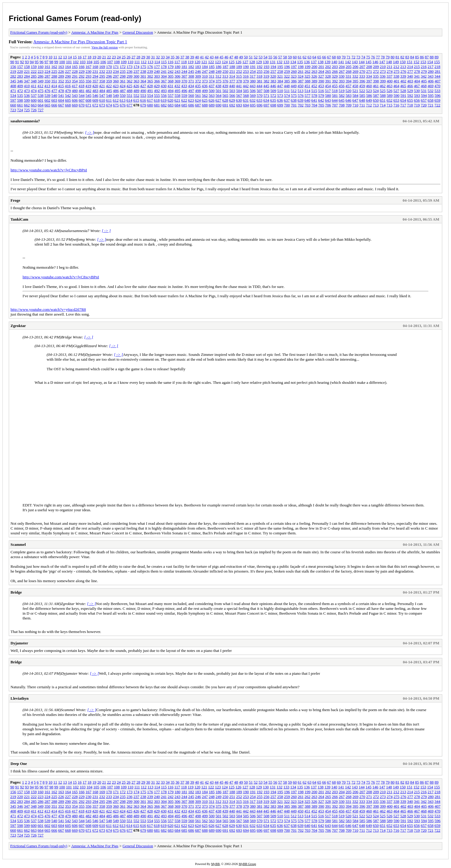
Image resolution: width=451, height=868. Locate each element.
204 (342, 67)
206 (356, 67)
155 (437, 62)
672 (95, 105)
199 (307, 67)
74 (363, 57)
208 (369, 67)
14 (70, 57)
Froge (15, 200)
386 (294, 81)
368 (171, 81)
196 (287, 67)
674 (109, 105)
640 (307, 100)
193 (267, 67)
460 (369, 86)
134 (293, 62)
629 (232, 100)
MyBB (215, 864)
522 (362, 91)
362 (130, 81)
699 (280, 105)
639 (301, 100)
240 (157, 71)
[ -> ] (90, 132)
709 (349, 105)
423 (116, 86)
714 (383, 105)
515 (314, 91)
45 (221, 57)
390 (321, 81)
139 (328, 62)
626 (212, 100)
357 (95, 81)
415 (61, 86)
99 (56, 62)
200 (314, 67)
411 (34, 86)
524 (376, 91)
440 (232, 86)
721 (431, 105)
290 (68, 76)
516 (321, 91)
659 (437, 100)
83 (407, 57)
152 (416, 62)
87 (427, 57)
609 (95, 100)
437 (212, 86)
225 (54, 71)
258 (280, 71)
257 (273, 71)
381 (260, 81)
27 (133, 57)
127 (246, 62)
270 (362, 71)
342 (424, 76)
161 (48, 67)
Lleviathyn (20, 698)
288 (54, 76)
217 (431, 67)
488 (130, 91)
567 (239, 95)
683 (171, 105)
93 (27, 62)
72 (353, 57)
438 (218, 86)
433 (184, 86)
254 (253, 71)
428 (150, 86)
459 (362, 86)
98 (51, 62)
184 (205, 67)
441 (239, 86)
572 (273, 95)
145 (369, 62)
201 (321, 67)
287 (48, 76)
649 (369, 100)
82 (402, 57)
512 (294, 91)
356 (88, 81)
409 (20, 86)
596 (438, 95)
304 (164, 76)
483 (95, 91)
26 (129, 57)
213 (403, 67)
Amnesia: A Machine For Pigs (95, 32)
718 (410, 105)
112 (144, 62)
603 (54, 100)
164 (68, 67)
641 (314, 100)
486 (116, 91)
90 (12, 62)
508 (267, 91)
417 (75, 86)
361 (123, 81)
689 (212, 105)
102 (76, 62)
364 (143, 81)
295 (102, 76)
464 (397, 86)
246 (198, 71)
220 (20, 71)
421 (102, 86)
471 (13, 91)
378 (239, 81)
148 (389, 62)
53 (260, 57)
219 (13, 71)
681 (157, 105)
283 (20, 76)
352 (61, 81)
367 (164, 81)
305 (171, 76)
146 (375, 62)
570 (260, 95)
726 (34, 110)
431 (171, 86)
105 (96, 62)
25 (124, 57)
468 (424, 86)
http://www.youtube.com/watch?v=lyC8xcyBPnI (49, 170)
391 (328, 81)
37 (182, 57)
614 (129, 100)
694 (246, 105)
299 (130, 76)
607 (82, 100)
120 (197, 62)
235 (123, 71)
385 (287, 81)
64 (314, 57)
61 (300, 57)
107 (110, 62)
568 (246, 95)
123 (218, 62)
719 (417, 105)
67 (329, 57)
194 (273, 67)
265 (328, 71)
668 (68, 105)
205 (349, 67)
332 (355, 76)
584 (356, 95)
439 (225, 86)
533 (437, 91)
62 (305, 57)
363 (137, 81)
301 (143, 76)
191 (253, 67)
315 (239, 76)
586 (369, 95)
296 (109, 76)
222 (34, 71)
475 (41, 91)
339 (403, 76)
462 (383, 86)
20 (99, 57)
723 (13, 110)
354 (75, 81)
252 (239, 71)
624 (198, 100)
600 (34, 100)
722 (437, 105)
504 (239, 91)
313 (225, 76)
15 (75, 57)
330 (342, 76)
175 (143, 67)
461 (376, 86)
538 (41, 95)
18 (90, 57)
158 (27, 67)
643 (328, 100)
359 (109, 81)
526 (390, 91)
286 (41, 76)
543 (75, 95)
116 (170, 62)
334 (369, 76)
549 (116, 95)
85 (417, 57)
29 (143, 57)
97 (46, 62)
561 (198, 95)
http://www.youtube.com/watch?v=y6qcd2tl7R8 (48, 309)
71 (349, 57)
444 (260, 86)
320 (273, 76)
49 (241, 57)
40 (197, 57)
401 (397, 81)
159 (34, 67)
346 (20, 81)
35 (173, 57)
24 (119, 57)
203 (335, 67)
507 (260, 91)
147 (382, 62)
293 (88, 76)
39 (192, 57)
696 (260, 105)
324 (301, 76)
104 (90, 62)
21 (104, 57)
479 (68, 91)
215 (417, 67)
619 (164, 100)
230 (88, 71)
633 (260, 100)
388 (307, 81)
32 (158, 57)
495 (178, 91)
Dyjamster (19, 643)
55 (270, 57)
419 (88, 86)
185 (212, 67)
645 (342, 100)
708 (342, 105)
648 (362, 100)
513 (301, 91)
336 (383, 76)
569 (253, 95)
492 (157, 91)
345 (13, 81)
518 (335, 91)
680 (150, 105)
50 (246, 57)
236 (130, 71)
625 (205, 100)
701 (294, 105)
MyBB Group (247, 864)
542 (68, 95)
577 (307, 95)
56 (275, 57)
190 (246, 67)
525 (383, 91)
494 (171, 91)
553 (143, 95)
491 (150, 91)
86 (422, 57)
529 (410, 91)
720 (424, 105)
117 (177, 62)
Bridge (16, 592)
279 (424, 71)
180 (178, 67)
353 (68, 81)
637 (287, 100)
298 (123, 76)
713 (376, 105)
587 (376, 95)
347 (27, 81)
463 (390, 86)
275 (397, 71)
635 (273, 100)
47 (231, 57)
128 (252, 62)
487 (123, 91)
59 (290, 57)
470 (437, 86)
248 (212, 71)
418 (82, 86)
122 (211, 62)
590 (397, 95)
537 (34, 95)
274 (390, 71)
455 (335, 86)
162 (54, 67)
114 (157, 62)
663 (34, 105)
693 (239, 105)
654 (403, 100)
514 (307, 91)
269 (356, 71)
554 (150, 95)
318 (260, 76)
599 (27, 100)
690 (219, 105)
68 (334, 57)
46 (226, 57)
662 (27, 105)
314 (232, 76)
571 (267, 95)
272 (376, 71)
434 (191, 86)
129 (259, 62)
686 (191, 105)
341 (417, 76)
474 (34, 91)
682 (164, 105)
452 (314, 86)
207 (362, 67)
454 (328, 86)
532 (431, 91)
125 (232, 62)
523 (369, 91)
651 (383, 100)
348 (34, 81)
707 (335, 105)
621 (178, 100)
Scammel (18, 544)
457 (348, 86)
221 (27, 71)
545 (88, 95)
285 (34, 76)
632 (253, 100)
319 (266, 76)
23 (114, 57)
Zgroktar (18, 326)
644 (335, 100)
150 (403, 62)
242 (171, 71)
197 (294, 67)
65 (319, 57)
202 (328, 67)
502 (225, 91)
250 (225, 71)
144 (362, 62)
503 (232, 91)
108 (117, 62)
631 (246, 100)
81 (397, 57)
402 (403, 81)
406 (431, 81)
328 (328, 76)
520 (348, 91)
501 (219, 91)
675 (116, 105)
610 (102, 100)
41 (202, 57)
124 (225, 62)
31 (153, 57)
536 (27, 95)
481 (82, 91)
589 (390, 95)
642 (321, 100)
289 (61, 76)
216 (424, 67)
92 (22, 62)
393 (342, 81)
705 (321, 105)
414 (54, 86)
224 (48, 71)
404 (417, 81)
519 (342, 91)
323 (294, 76)
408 (13, 86)
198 (301, 67)
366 (157, 81)
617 (150, 100)
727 (41, 110)
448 (287, 86)
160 (41, 67)
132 (280, 62)
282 (13, 76)
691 (225, 105)
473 (27, 91)
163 (61, 67)
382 (267, 81)
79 (388, 57)
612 (116, 100)
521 (355, 91)
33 (163, 57)
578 (314, 95)
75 (368, 57)
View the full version (105, 47)
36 (177, 57)
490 (143, 91)
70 (344, 57)
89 (436, 57)
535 (20, 95)
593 (417, 95)
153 (423, 62)
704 (314, 105)
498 (198, 91)
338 (397, 76)
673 (102, 105)
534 (13, 95)
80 (392, 57)
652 (390, 100)
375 (219, 81)
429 (157, 86)
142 (348, 62)
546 (95, 95)
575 (294, 95)
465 (403, 86)
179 (171, 67)
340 (410, 76)
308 (191, 76)
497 (191, 91)
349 (41, 81)
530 (417, 91)
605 (68, 100)
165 (75, 67)
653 (397, 100)
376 (225, 81)
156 (13, 67)
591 (403, 95)
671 (88, 105)
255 (260, 71)
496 (184, 91)
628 (225, 100)
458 (355, 86)
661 (20, 105)
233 (109, 71)
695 (253, 105)
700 (287, 105)
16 (80, 57)
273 (383, 71)
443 (253, 86)
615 (136, 100)
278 (417, 71)
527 (397, 91)
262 (307, 71)
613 (123, 100)
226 (61, 71)
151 (410, 62)
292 (82, 76)
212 (397, 67)
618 (157, 100)
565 (225, 95)
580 (328, 95)
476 (48, 91)
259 (287, 71)
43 (212, 57)
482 (88, 91)
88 (432, 57)
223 (41, 71)
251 (232, 71)
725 (27, 110)
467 (417, 86)
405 (424, 81)
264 (321, 71)
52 (256, 57)
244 (184, 71)
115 (164, 62)
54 (266, 57)
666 (54, 105)
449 (294, 86)
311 (212, 76)
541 (61, 95)
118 (184, 62)
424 (123, 86)
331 (348, 76)
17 (84, 57)
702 (301, 105)
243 (178, 71)
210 (383, 67)
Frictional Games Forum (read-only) (75, 18)
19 (94, 57)
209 (376, 67)
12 (60, 57)
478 (61, 91)
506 (253, 91)
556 (164, 95)
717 (403, 105)
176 (150, 67)
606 (75, 100)
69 (339, 57)
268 (349, 71)
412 (41, 86)
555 (157, 95)
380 (253, 81)
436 (205, 86)
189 (239, 67)
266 (335, 71)
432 (178, 86)
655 (410, 100)
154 (430, 62)
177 (157, 67)
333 (362, 76)
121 (204, 62)
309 (198, 76)
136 (307, 62)
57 (280, 57)
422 (109, 86)
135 (300, 62)
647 (355, 100)
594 (424, 95)
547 (102, 95)
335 (376, 76)
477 (54, 91)
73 (358, 57)
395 (356, 81)
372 (198, 81)
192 (260, 67)
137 (314, 62)
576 (301, 95)
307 (184, 76)
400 (390, 81)
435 (198, 86)
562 (205, 95)
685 (184, 105)
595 (431, 95)
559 (184, 95)
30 (148, 57)
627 (218, 100)
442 (246, 86)
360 (116, 81)
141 (341, 62)
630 (239, 100)
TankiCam (19, 219)
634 (266, 100)
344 (437, 76)
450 (301, 86)
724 (20, 110)
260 (294, 71)
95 (37, 62)
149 (396, 62)
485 (109, 91)
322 (287, 76)
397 (369, 81)
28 (138, 57)
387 (301, 81)
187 (225, 67)
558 (178, 95)
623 (191, 100)
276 (403, 71)
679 (143, 105)
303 (157, 76)
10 (50, 57)
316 (246, 76)
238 (143, 71)
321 (280, 76)
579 (321, 95)
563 (212, 95)
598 (20, 100)
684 (178, 105)
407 (438, 81)
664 (41, 105)
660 (13, 105)
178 (164, 67)
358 (102, 81)
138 (321, 62)
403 (410, 81)
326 (314, 76)
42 (207, 57)
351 (54, 81)
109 (124, 62)
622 (184, 100)
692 (232, 105)
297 (116, 76)
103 (83, 62)
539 (48, 95)
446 (273, 86)
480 (75, 91)
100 (62, 62)
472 (20, 91)
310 (205, 76)
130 (266, 62)
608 (88, 100)
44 (216, 57)
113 (150, 62)
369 (178, 81)
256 (267, 71)
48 (236, 57)
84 (412, 57)
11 (55, 57)
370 (184, 81)
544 (82, 95)
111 (137, 62)
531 (424, 91)
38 (187, 57)
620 (171, 100)
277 (410, 71)
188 (232, 67)
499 (205, 91)
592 (410, 95)
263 (314, 71)
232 (102, 71)
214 (410, 67)
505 (246, 91)
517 (328, 91)
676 (123, 105)
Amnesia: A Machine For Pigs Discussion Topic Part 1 (80, 42)
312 (218, 76)
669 (75, 105)
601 (41, 100)
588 (383, 95)
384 (280, 81)
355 (82, 81)
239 (150, 71)
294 (95, 76)
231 (95, 71)
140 (334, 62)
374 (212, 81)
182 (191, 67)
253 (246, 71)
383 (273, 81)
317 (253, 76)
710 (356, 105)
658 (431, 100)
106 (103, 62)
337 (390, 76)
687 (198, 105)
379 (246, 81)
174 (137, 67)
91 (17, 62)
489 (137, 91)
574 (287, 95)
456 (342, 86)
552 (137, 95)
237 (137, 71)
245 (191, 71)
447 (280, 86)
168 (95, 67)
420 (95, 86)
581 (335, 95)
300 (137, 76)
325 (307, 76)
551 (130, 95)
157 (20, 67)
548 (109, 95)
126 (239, 62)
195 (280, 67)
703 (307, 105)
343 (431, 76)
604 (61, 100)
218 (437, 67)
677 (130, 105)
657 (424, 100)
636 (280, 100)
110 (130, 62)
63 (309, 57)
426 (136, 86)
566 (232, 95)
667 (61, 105)
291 (75, 76)
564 (219, 95)
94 (32, 62)
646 (348, 100)
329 (335, 76)
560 (191, 95)
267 (342, 71)
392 (335, 81)
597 (13, 100)
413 (47, 86)
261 (301, 71)
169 (102, 67)
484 (102, 91)
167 (88, 67)
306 (178, 76)
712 (369, 105)
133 (286, 62)
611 (109, 100)
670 (82, 105)
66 (324, 57)
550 (123, 95)
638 (294, 100)
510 (280, 91)
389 (314, 81)
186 (219, 67)
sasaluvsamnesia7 (25, 121)
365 (150, 81)
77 (378, 57)
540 (54, 95)
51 (251, 57)
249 (219, 71)
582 (342, 95)
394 (349, 81)
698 (273, 105)
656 (417, 100)
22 (109, 57)
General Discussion (138, 32)
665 (48, 105)
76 (373, 57)
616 (143, 100)
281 (438, 71)
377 (232, 81)
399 (383, 81)
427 (143, 86)
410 (27, 86)
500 (212, 91)
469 (431, 86)
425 (129, 86)
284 (27, 76)
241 (164, 71)
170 (109, 67)
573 (280, 95)
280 (431, 71)
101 (69, 62)
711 (362, 105)
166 (82, 67)
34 (168, 57)
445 (266, 86)
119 (191, 62)
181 (184, 67)
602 (48, 100)
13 (65, 57)
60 (295, 57)
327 (321, 76)
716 (397, 105)
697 (267, 105)
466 (410, 86)
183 (198, 67)
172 (123, 67)
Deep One (19, 764)
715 (390, 105)
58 (285, 57)
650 (376, 100)
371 (191, 81)
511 (287, 91)
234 (116, 71)
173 (130, 67)
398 (376, 81)
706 (328, 105)
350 (48, 81)
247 (205, 71)
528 (403, 91)
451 (307, 86)
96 (42, 62)
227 (68, 71)
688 (205, 105)
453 (321, 86)
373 (205, 81)
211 (389, 67)
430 (164, 86)
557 (171, 95)
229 (82, 71)
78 (383, 57)
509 (273, 91)
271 (369, 71)
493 (164, 91)
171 (116, 67)
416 (68, 86)
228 (75, 71)
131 (273, 62)
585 (362, 95)
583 (349, 95)
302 (150, 76)
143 (355, 62)
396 (362, 81)
